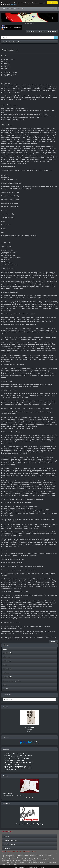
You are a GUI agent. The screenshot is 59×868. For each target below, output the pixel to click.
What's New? (7, 803)
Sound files (6, 689)
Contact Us (7, 848)
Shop (7, 42)
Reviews (5, 776)
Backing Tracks (7, 653)
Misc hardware (7, 669)
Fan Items (6, 673)
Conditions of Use (16, 42)
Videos (5, 685)
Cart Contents (32, 31)
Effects (5, 665)
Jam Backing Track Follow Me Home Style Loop (29, 824)
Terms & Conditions (9, 844)
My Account (52, 31)
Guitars (5, 649)
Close (52, 3)
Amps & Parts (7, 661)
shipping (15, 857)
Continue (53, 642)
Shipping (6, 836)
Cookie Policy (13, 5)
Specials (5, 707)
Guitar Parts (6, 657)
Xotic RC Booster (29, 727)
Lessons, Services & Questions (12, 681)
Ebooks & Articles (8, 677)
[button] (6, 17)
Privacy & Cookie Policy (11, 840)
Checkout (42, 31)
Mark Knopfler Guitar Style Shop (13, 8)
